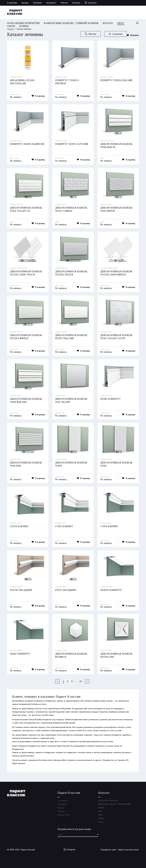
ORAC (121, 23)
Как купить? (51, 3)
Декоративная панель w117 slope (71, 400)
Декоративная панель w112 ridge (116, 209)
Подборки (37, 3)
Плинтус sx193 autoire (72, 144)
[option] (28, 57)
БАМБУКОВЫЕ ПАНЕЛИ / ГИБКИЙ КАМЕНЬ (71, 23)
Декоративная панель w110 (116, 464)
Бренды (25, 3)
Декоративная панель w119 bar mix (26, 400)
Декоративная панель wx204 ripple (26, 337)
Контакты (76, 3)
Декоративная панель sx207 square (71, 337)
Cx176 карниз (19, 526)
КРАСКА (108, 23)
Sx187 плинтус (20, 654)
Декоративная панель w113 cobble (71, 209)
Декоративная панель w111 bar (26, 464)
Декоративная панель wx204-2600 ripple (116, 273)
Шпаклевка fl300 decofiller (22, 82)
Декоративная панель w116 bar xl (116, 146)
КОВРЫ (24, 26)
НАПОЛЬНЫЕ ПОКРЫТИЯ (23, 23)
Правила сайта (64, 815)
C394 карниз (109, 526)
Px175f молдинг (21, 590)
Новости (64, 3)
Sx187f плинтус (111, 590)
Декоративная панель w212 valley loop (116, 337)
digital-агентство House (129, 850)
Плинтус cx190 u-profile (68, 82)
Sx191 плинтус (111, 399)
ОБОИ (11, 26)
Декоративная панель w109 (71, 464)
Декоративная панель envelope (116, 655)
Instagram (92, 3)
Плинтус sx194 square (116, 80)
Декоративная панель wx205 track (71, 273)
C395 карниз (64, 526)
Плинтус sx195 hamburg (27, 144)
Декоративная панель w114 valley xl (26, 209)
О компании (12, 3)
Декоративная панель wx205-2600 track (26, 273)
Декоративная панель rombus (71, 655)
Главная (10, 29)
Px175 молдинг (66, 590)
